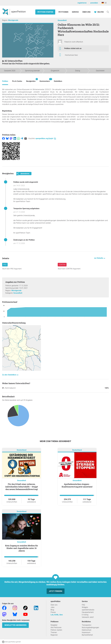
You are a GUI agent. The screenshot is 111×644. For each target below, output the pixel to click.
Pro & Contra (17, 81)
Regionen (54, 635)
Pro (5, 265)
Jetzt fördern (56, 591)
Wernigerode (13, 20)
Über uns (54, 605)
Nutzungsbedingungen (90, 628)
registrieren (82, 3)
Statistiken (58, 81)
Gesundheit (62, 20)
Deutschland (22, 450)
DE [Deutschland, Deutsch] (104, 3)
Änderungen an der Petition (24, 240)
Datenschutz (87, 630)
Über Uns (86, 12)
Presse (53, 612)
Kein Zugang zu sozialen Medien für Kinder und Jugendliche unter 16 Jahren (22, 548)
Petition (5, 81)
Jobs (52, 607)
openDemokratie (88, 610)
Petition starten (45, 12)
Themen (54, 632)
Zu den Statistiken (9, 375)
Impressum (86, 632)
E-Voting (85, 615)
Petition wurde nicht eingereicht (26, 182)
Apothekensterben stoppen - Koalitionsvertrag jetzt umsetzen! (77, 485)
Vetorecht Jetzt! (88, 617)
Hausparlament (88, 612)
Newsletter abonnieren (15, 625)
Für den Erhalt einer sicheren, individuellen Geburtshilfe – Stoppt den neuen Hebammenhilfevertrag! (22, 487)
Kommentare (45, 80)
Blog (52, 610)
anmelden (94, 3)
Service (75, 12)
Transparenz (87, 625)
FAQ (83, 605)
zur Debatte (99, 258)
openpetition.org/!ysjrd (46, 138)
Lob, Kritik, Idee (57, 615)
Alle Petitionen (56, 628)
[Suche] (108, 12)
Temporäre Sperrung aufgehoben (26, 209)
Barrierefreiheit (87, 635)
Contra (62, 265)
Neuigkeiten (31, 80)
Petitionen (64, 12)
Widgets (85, 607)
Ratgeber (54, 625)
